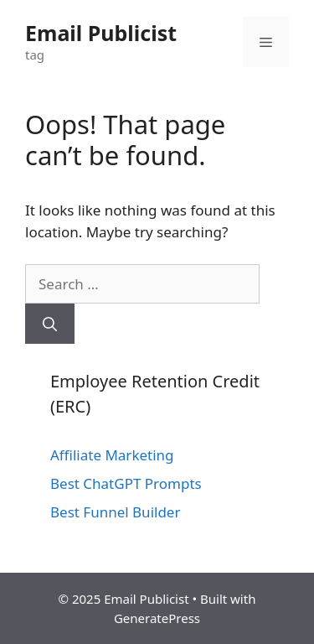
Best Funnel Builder (115, 512)
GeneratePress (157, 618)
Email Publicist (101, 33)
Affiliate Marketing (112, 455)
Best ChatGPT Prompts (126, 483)
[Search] (50, 324)
